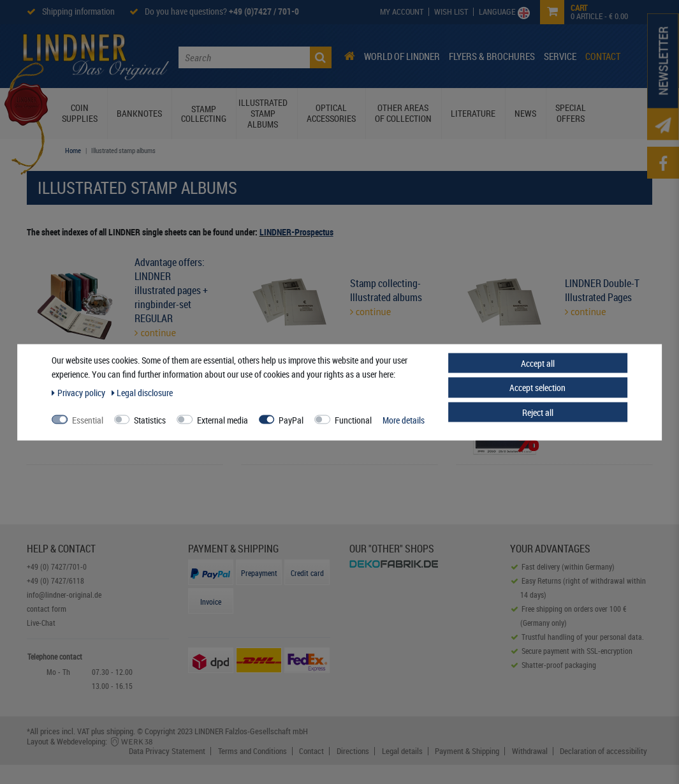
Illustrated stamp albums (263, 113)
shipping (120, 731)
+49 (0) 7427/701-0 (57, 566)
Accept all (538, 363)
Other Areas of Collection (403, 113)
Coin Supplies (80, 113)
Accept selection (537, 388)
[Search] (321, 57)
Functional (353, 419)
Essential (88, 419)
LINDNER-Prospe (289, 232)
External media (223, 419)
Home (73, 150)
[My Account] (402, 12)
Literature (473, 113)
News (525, 113)
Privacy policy (79, 392)
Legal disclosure (142, 392)
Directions (353, 751)
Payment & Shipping (467, 751)
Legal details (402, 751)
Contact (603, 56)
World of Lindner (402, 56)
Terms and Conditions (252, 751)
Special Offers (571, 113)
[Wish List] (451, 12)
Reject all (538, 412)
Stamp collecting (204, 114)
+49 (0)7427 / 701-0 (264, 11)
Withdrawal (530, 751)
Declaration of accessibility (603, 751)
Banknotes (139, 113)
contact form (47, 609)
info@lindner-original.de (64, 595)
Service (560, 56)
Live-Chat (41, 623)
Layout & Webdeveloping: (91, 741)
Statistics (150, 419)
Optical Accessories (331, 113)
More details (404, 419)
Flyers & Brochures (492, 56)
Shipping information (78, 11)
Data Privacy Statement (167, 751)
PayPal (291, 419)
